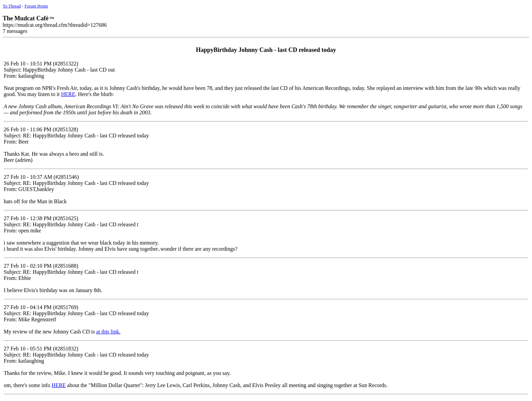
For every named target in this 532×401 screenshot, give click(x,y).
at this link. (108, 332)
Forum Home (36, 6)
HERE (68, 94)
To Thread (12, 6)
